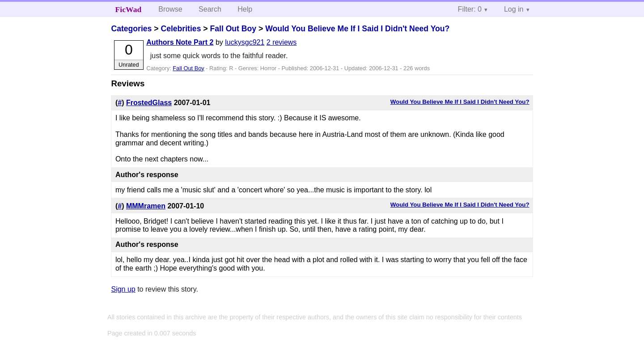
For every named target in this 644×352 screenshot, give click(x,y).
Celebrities (181, 29)
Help (245, 9)
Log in (514, 9)
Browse (170, 9)
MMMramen (146, 206)
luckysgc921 (245, 42)
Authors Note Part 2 (180, 42)
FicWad (129, 9)
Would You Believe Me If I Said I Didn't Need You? (357, 29)
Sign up (123, 289)
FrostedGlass (149, 103)
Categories (131, 29)
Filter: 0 (470, 9)
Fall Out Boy (233, 29)
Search (210, 9)
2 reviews (282, 42)
